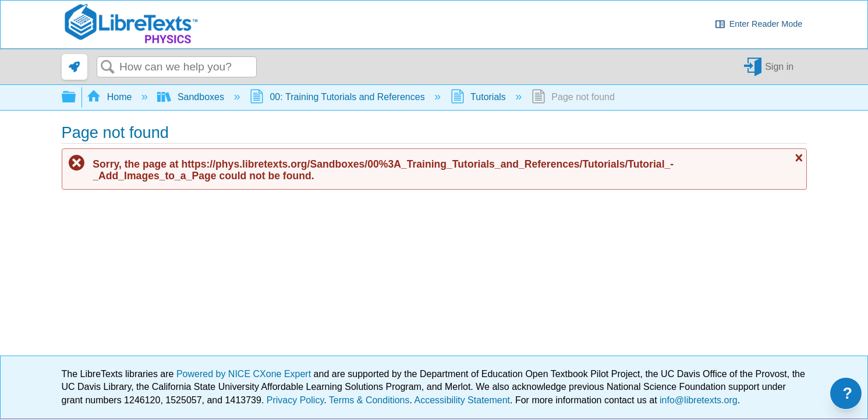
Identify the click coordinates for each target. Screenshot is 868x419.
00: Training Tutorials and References (339, 97)
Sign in (779, 67)
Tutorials (480, 97)
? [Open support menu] (848, 393)
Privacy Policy (295, 400)
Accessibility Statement (463, 400)
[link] (75, 67)
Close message (798, 158)
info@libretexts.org (697, 400)
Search (108, 68)
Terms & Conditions (369, 400)
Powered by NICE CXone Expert (245, 374)
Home (111, 97)
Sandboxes (192, 97)
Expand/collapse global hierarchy (76, 97)
